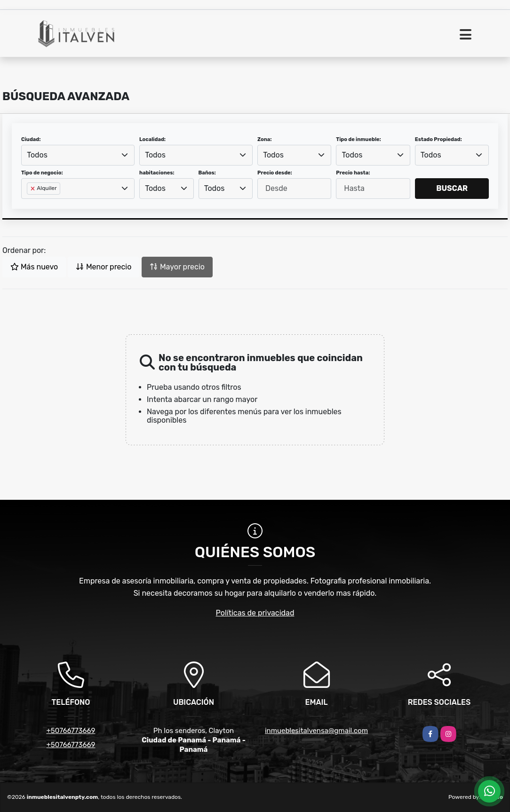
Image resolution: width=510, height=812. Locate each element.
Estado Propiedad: (438, 139)
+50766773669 (71, 731)
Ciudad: (31, 139)
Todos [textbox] (37, 155)
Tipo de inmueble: (358, 139)
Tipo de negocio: (42, 173)
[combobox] (78, 155)
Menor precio (104, 267)
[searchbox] (30, 204)
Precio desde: (275, 173)
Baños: (207, 173)
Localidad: (152, 139)
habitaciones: (157, 173)
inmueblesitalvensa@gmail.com (316, 731)
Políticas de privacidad (255, 613)
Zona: (265, 139)
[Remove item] (33, 189)
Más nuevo (34, 267)
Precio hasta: (353, 173)
